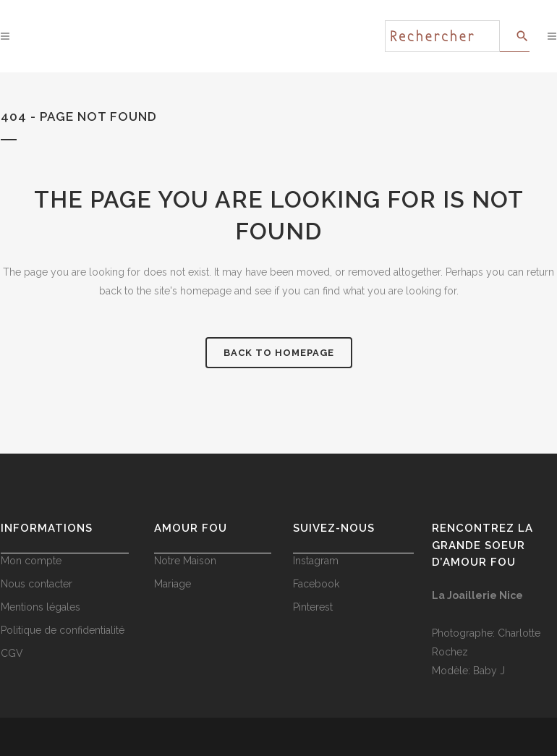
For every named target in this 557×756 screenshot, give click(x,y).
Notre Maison (185, 561)
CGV (12, 653)
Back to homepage (279, 353)
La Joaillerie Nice (477, 595)
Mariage (173, 584)
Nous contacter (37, 584)
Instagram (316, 561)
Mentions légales (41, 607)
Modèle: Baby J (468, 671)
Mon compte (31, 561)
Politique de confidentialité (63, 630)
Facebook (316, 584)
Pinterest (313, 607)
